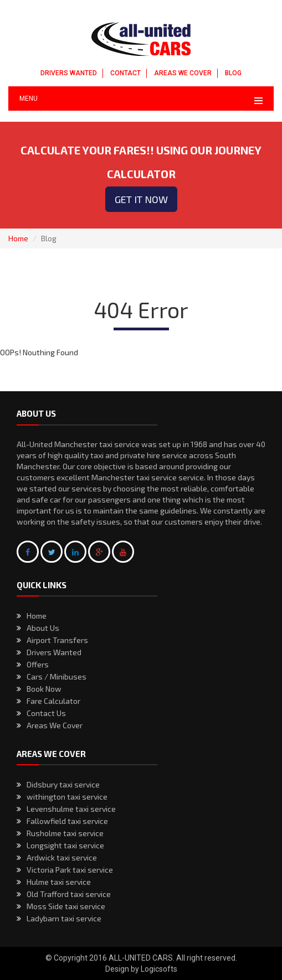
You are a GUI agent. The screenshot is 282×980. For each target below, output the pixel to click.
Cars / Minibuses (57, 676)
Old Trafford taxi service (69, 894)
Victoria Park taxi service (70, 870)
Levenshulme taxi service (71, 809)
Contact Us (46, 713)
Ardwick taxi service (62, 857)
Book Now (44, 689)
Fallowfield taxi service (67, 821)
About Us (43, 628)
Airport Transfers (57, 640)
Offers (38, 664)
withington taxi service (67, 797)
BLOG (233, 73)
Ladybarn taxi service (64, 918)
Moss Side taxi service (66, 906)
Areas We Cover (55, 725)
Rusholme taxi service (65, 833)
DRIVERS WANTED (69, 73)
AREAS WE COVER (183, 73)
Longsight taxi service (65, 845)
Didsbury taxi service (63, 784)
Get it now (141, 199)
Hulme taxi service (59, 882)
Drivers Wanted (54, 652)
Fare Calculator (53, 701)
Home (18, 238)
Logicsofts (159, 969)
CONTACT (125, 73)
